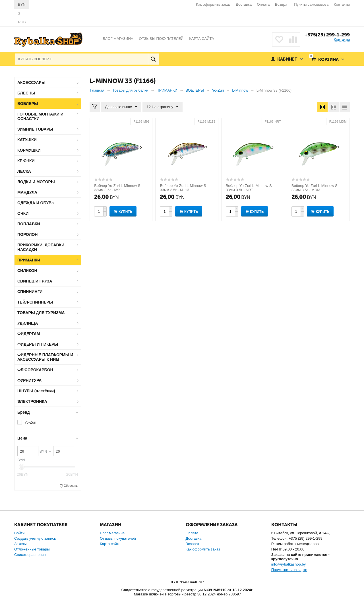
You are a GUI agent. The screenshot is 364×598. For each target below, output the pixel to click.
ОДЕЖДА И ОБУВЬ (36, 203)
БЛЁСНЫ (26, 93)
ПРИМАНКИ (29, 260)
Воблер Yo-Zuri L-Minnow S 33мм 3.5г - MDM (315, 188)
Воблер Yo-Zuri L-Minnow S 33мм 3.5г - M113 (183, 188)
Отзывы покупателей (118, 538)
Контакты (342, 4)
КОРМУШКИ (29, 150)
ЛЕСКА (24, 171)
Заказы (20, 544)
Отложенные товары (32, 549)
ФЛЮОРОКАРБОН (35, 370)
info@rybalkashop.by (289, 564)
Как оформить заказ (213, 4)
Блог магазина (112, 533)
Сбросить (71, 486)
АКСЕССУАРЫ (31, 83)
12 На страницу (163, 107)
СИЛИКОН (27, 271)
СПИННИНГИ (30, 292)
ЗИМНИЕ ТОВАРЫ (35, 129)
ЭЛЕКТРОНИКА (32, 401)
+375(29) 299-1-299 (327, 35)
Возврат (282, 4)
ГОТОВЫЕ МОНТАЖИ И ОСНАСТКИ (40, 116)
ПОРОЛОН (27, 234)
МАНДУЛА (27, 192)
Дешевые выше (121, 107)
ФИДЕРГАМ (29, 334)
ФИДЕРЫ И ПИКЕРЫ (38, 344)
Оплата (263, 4)
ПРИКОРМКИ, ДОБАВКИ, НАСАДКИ (41, 247)
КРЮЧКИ (26, 161)
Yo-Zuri (30, 422)
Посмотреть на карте (289, 570)
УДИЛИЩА (28, 323)
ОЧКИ (23, 213)
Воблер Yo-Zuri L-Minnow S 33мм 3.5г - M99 (117, 188)
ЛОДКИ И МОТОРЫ (36, 182)
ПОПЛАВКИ (29, 224)
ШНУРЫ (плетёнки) (36, 391)
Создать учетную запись (35, 538)
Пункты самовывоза (311, 4)
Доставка (244, 4)
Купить (125, 212)
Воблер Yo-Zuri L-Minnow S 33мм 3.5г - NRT (249, 188)
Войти (19, 533)
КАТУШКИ (27, 140)
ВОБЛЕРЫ (28, 104)
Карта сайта (110, 544)
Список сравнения (30, 555)
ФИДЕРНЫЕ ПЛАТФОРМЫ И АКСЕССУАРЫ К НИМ (45, 357)
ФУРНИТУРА (29, 380)
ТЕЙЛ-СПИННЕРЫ (35, 302)
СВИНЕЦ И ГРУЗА (35, 281)
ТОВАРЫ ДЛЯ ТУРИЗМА (41, 313)
